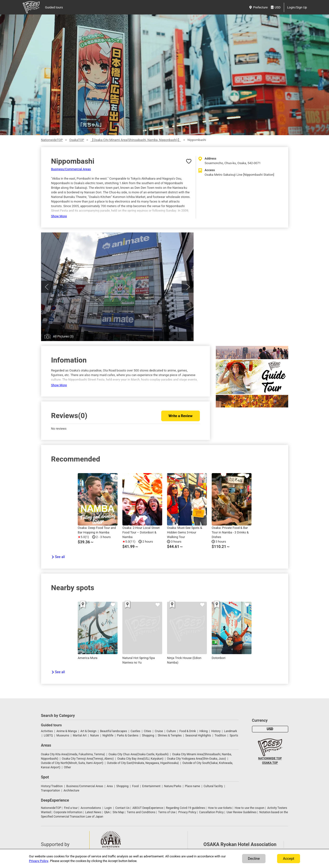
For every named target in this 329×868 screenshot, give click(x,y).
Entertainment (151, 786)
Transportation (51, 791)
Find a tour (71, 808)
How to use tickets (220, 808)
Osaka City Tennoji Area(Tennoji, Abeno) (88, 759)
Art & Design (88, 731)
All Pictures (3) (63, 336)
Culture (171, 731)
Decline (254, 859)
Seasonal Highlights (198, 735)
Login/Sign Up (297, 7)
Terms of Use (167, 812)
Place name (193, 786)
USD (276, 7)
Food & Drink (188, 731)
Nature (94, 735)
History (216, 731)
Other (67, 767)
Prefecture (258, 7)
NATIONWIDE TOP (270, 758)
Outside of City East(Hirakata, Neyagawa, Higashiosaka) (143, 763)
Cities (147, 731)
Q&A (107, 812)
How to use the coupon (249, 808)
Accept (289, 859)
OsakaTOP (77, 140)
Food (135, 786)
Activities (47, 731)
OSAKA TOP (270, 763)
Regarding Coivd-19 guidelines (186, 808)
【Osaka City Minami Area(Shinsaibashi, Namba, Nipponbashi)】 (136, 140)
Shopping (148, 735)
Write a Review (180, 416)
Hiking (203, 731)
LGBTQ (48, 735)
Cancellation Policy (211, 812)
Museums (63, 735)
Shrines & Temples (170, 735)
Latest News (93, 812)
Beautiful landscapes (113, 731)
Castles (135, 731)
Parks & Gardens (128, 735)
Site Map (118, 812)
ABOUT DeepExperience (148, 808)
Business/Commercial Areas (71, 169)
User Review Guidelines (241, 812)
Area (110, 786)
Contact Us (122, 808)
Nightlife (108, 735)
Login (108, 808)
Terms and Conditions (141, 812)
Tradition (220, 735)
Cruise (159, 731)
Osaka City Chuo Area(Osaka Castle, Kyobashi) (139, 754)
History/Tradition (52, 786)
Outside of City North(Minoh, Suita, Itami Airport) (72, 763)
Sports (234, 735)
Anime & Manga (67, 731)
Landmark (231, 731)
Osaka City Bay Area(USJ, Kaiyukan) (140, 759)
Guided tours (54, 7)
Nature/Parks (173, 786)
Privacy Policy (187, 812)
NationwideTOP (52, 140)
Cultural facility (213, 786)
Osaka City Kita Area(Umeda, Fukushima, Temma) (73, 754)
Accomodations (91, 808)
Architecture (71, 791)
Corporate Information (68, 812)
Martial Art (80, 735)
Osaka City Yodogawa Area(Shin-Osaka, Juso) (196, 759)
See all (60, 557)
